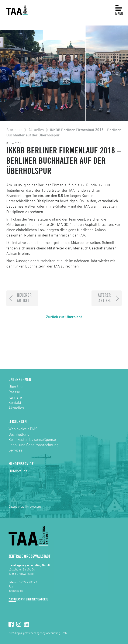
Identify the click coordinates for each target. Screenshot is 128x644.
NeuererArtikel (24, 298)
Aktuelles (36, 130)
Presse (14, 392)
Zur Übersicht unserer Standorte (28, 599)
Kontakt (15, 403)
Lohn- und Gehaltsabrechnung (33, 445)
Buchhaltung (19, 435)
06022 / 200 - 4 (28, 582)
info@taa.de (16, 591)
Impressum (34, 507)
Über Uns (16, 387)
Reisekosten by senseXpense (32, 440)
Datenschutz (16, 507)
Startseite (14, 130)
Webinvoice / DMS (23, 429)
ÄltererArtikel (104, 298)
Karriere (15, 398)
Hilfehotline (18, 471)
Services (15, 450)
